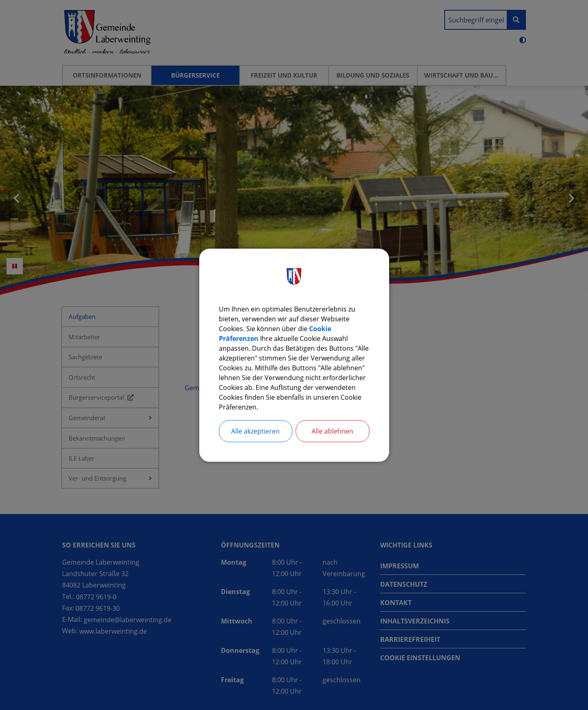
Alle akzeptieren (255, 431)
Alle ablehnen (332, 431)
